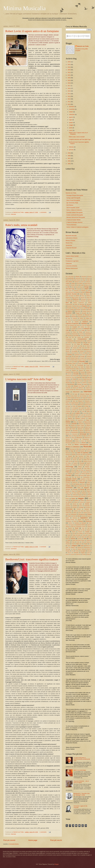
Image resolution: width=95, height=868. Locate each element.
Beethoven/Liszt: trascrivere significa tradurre (32, 559)
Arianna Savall (88, 285)
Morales (77, 441)
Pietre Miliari (87, 468)
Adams (84, 278)
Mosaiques (68, 443)
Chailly (83, 330)
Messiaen (88, 432)
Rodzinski (84, 493)
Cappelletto (84, 323)
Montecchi (76, 439)
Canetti (74, 320)
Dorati (69, 353)
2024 (69, 67)
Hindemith (68, 388)
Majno (75, 422)
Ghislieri (74, 376)
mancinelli (68, 424)
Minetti (80, 436)
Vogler (69, 546)
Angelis (68, 283)
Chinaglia (68, 332)
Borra (73, 310)
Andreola (88, 282)
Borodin (67, 310)
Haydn (85, 384)
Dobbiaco (82, 351)
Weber (67, 547)
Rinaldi (79, 491)
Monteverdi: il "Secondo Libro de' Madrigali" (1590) (82, 794)
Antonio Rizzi (87, 283)
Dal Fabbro (77, 344)
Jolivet (90, 396)
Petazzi (80, 467)
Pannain (75, 460)
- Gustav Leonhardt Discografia (74, 215)
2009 (69, 153)
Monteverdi (69, 441)
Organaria (68, 458)
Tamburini (89, 527)
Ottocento (82, 458)
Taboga (67, 527)
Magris (88, 420)
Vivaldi (85, 544)
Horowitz (72, 390)
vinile (78, 542)
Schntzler (88, 507)
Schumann (68, 511)
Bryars (74, 315)
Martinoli (87, 429)
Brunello (84, 313)
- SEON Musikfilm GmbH (73, 208)
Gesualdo (76, 374)
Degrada (75, 348)
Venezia (73, 539)
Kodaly (82, 403)
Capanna (77, 322)
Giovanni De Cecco (70, 377)
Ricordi (82, 489)
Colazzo (79, 337)
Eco (78, 353)
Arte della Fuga (70, 289)
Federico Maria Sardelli (72, 256)
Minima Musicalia (25, 8)
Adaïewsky (78, 278)
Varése (88, 537)
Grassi (67, 381)
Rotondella (83, 496)
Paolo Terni (87, 460)
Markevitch (80, 429)
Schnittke (81, 507)
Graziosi (73, 381)
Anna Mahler (80, 283)
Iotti (71, 394)
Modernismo (87, 438)
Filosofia (82, 362)
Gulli (89, 381)
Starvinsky (87, 520)
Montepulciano (86, 439)
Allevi (89, 280)
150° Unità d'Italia (70, 277)
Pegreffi (88, 463)
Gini (89, 376)
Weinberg (80, 547)
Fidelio (76, 362)
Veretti (90, 539)
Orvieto (75, 458)
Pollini (67, 472)
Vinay (73, 542)
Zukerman (78, 554)
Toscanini (80, 532)
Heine (90, 384)
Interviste (13, 214)
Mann (67, 425)
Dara (81, 346)
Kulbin (74, 406)
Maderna (70, 418)
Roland (69, 495)
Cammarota (68, 320)
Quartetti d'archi (71, 479)
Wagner (75, 546)
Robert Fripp (69, 493)
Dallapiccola (68, 346)
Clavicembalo (88, 334)
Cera (78, 330)
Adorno (89, 278)
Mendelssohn (75, 432)
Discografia (75, 351)
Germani (69, 374)
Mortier (88, 441)
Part (71, 461)
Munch (90, 443)
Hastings (79, 384)
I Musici (77, 390)
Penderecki (75, 465)
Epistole (70, 355)
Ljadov (88, 411)
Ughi (68, 537)
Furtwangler (68, 367)
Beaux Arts (89, 297)
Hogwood (88, 388)
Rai (73, 484)
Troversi (84, 535)
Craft (84, 343)
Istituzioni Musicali (85, 394)
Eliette (90, 353)
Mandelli (74, 424)
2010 (69, 104)
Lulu (68, 417)
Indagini (68, 392)
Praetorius (85, 472)
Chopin (81, 332)
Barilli (67, 296)
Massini (81, 431)
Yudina (77, 551)
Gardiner (88, 369)
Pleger (77, 470)
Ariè (73, 287)
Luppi (76, 417)
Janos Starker (74, 396)
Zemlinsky (76, 553)
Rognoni (90, 493)
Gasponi (88, 370)
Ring (84, 491)
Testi (88, 528)
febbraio (71, 147)
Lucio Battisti (70, 415)
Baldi (83, 292)
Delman (68, 349)
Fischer (90, 362)
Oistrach (70, 456)
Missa (73, 438)
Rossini (90, 495)
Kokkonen (88, 403)
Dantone (76, 346)
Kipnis (74, 401)
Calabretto (75, 318)
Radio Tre (68, 484)
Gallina (77, 369)
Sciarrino (76, 511)
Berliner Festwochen (79, 303)
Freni (73, 365)
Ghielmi (88, 374)
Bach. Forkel (69, 291)
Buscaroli (87, 315)
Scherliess (68, 507)
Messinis (68, 434)
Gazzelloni (76, 372)
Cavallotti (74, 329)
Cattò (88, 327)
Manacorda (87, 422)
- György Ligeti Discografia (73, 198)
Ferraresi (88, 358)
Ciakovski (68, 334)
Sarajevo (88, 502)
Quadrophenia (86, 477)
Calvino (88, 318)
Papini (67, 461)
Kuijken (69, 406)
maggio (71, 125)
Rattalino (68, 486)
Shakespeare (74, 514)
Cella (67, 330)
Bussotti (74, 317)
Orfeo (88, 456)
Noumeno (68, 455)
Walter (82, 546)
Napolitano (83, 449)
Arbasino (73, 285)
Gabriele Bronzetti (70, 369)
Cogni (67, 337)
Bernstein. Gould (71, 306)
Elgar (86, 353)
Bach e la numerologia (80, 770)
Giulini (83, 377)
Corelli (73, 343)
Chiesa (88, 330)
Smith (74, 516)
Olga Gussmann (79, 456)
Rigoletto (68, 491)
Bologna (76, 308)
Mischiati (68, 438)
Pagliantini (68, 460)
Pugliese (88, 475)
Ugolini (73, 537)
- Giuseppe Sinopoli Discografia (74, 195)
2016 (69, 88)
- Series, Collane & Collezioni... (74, 210)
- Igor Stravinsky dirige (72, 203)
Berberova (83, 301)
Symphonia (69, 245)
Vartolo (67, 539)
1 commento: (43, 212)
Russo (67, 499)
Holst (67, 390)
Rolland (74, 495)
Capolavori (85, 322)
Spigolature (84, 518)
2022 (69, 72)
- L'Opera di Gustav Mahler (73, 220)
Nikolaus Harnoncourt (72, 268)
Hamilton (84, 383)
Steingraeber (69, 521)
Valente (83, 537)
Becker (69, 299)
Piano (74, 468)
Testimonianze (69, 530)
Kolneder (68, 405)
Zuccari (67, 554)
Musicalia (88, 446)
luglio (71, 120)
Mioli (89, 436)
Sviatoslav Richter (81, 525)
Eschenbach (77, 355)
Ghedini (83, 374)
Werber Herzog (81, 549)
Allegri (84, 280)
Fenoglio (82, 356)
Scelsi (81, 506)
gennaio (71, 150)
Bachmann (76, 291)
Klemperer (88, 401)
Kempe (82, 399)
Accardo (90, 277)
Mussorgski (72, 449)
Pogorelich (88, 470)
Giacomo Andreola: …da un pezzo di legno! (81, 782)
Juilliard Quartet (71, 398)
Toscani (74, 532)
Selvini (75, 513)
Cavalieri (68, 329)
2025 (69, 64)
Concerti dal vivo (80, 341)
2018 (69, 83)
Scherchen (87, 506)
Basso (83, 296)
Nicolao (88, 451)
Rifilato (88, 489)
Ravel (88, 486)
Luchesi (90, 413)
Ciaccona (88, 332)
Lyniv (81, 417)
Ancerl (82, 282)
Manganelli (88, 424)
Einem (82, 353)
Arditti (82, 285)
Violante (88, 542)
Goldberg (68, 379)
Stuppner (72, 525)
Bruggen (78, 313)
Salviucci (88, 501)
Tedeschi (70, 528)
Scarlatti (75, 506)
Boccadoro (70, 308)
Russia (89, 496)
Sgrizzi (67, 514)
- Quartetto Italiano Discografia (74, 213)
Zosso (89, 553)
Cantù (70, 322)
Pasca (76, 461)
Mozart (84, 443)
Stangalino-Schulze (70, 520)
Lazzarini (68, 410)
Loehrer (68, 413)
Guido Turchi (79, 381)
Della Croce (82, 348)
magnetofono (81, 420)
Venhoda (80, 539)
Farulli (77, 356)
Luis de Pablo (89, 415)
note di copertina (83, 453)
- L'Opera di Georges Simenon (74, 222)
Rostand (69, 496)
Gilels (79, 376)
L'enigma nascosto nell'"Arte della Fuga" (29, 379)
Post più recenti (9, 840)
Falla (72, 356)
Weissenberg (87, 547)
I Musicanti (69, 263)
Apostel (67, 285)
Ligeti (78, 411)
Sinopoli (89, 514)
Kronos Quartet (88, 405)
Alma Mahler (69, 282)
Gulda (85, 381)
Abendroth (84, 277)
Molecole (68, 439)
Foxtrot (67, 365)
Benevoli (90, 299)
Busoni (68, 316)
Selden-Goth (69, 513)
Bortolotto (78, 310)
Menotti (82, 432)
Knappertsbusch (75, 403)
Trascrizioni (68, 533)
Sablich (73, 499)
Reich (79, 488)
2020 (69, 78)
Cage (69, 318)
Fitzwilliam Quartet (72, 364)
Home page (33, 840)
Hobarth (74, 388)
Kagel (84, 398)
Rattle (75, 486)
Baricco (88, 294)
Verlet (69, 540)
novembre (72, 109)
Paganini (88, 458)
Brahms (70, 311)
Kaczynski (78, 398)
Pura (73, 477)
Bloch (90, 306)
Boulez (90, 310)
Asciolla (78, 289)
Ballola (88, 292)
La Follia (86, 406)
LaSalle (88, 408)
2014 (69, 94)
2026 (69, 62)
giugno (71, 122)
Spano (67, 518)
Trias (74, 533)
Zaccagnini (83, 551)
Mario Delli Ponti (70, 429)
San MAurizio (69, 502)
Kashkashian (76, 399)
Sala (72, 500)
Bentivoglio (70, 301)
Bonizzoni (81, 308)
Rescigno (68, 489)
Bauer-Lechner (75, 297)
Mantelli (88, 425)
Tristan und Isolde (76, 535)
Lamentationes (75, 408)
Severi (80, 513)
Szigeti (89, 525)
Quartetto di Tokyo (85, 479)
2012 (69, 99)
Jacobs (67, 396)
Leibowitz (80, 410)
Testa (83, 528)
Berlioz (76, 304)
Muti (78, 449)
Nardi (89, 449)
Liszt (83, 411)
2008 (69, 156)
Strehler (70, 523)
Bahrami (72, 292)
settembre (72, 114)
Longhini (78, 413)
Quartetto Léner (82, 481)
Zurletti (84, 554)
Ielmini (82, 390)
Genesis (83, 372)
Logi (72, 413)
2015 (69, 91)
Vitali (73, 544)
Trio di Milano (80, 533)
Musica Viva (69, 243)
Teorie (77, 528)
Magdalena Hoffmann (80, 418)
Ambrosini (77, 282)
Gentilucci (89, 372)
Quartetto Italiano (71, 481)
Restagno (75, 489)
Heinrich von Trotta (83, 46)
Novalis (74, 455)
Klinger (67, 403)
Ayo (83, 289)
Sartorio (74, 504)
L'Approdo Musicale (71, 248)
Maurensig (88, 431)
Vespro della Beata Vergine (78, 540)
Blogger (57, 864)
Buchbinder (80, 315)
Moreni (83, 441)
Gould (74, 379)
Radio (89, 482)
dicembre (72, 107)
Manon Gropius (81, 425)
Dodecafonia (89, 351)
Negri (72, 451)
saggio (81, 498)
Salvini (82, 500)
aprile (71, 128)
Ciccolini (81, 334)
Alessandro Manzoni (76, 280)
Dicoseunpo (69, 259)
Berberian (77, 301)
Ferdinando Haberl (74, 358)
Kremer (82, 405)
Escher (84, 355)
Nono (74, 453)
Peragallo (88, 465)
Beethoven (76, 299)
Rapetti (88, 484)
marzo (71, 130)
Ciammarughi (75, 334)
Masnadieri (75, 431)
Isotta (76, 394)
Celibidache (86, 329)
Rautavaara (82, 486)
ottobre (71, 112)
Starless (80, 520)
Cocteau (82, 336)
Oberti (84, 455)
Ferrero (67, 360)
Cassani (68, 327)
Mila (90, 434)
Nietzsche (68, 453)
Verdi (85, 539)
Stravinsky (89, 521)
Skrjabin (69, 516)
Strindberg (77, 523)
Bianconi (78, 306)
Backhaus (83, 291)
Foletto (86, 363)
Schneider (75, 507)
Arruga (86, 287)
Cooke (69, 343)
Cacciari (90, 317)
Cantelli (90, 320)
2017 (69, 86)
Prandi (90, 472)
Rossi (85, 495)
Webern (73, 547)
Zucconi (72, 554)
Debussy (68, 348)
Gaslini (67, 370)
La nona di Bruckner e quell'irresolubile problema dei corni (82, 759)
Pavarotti (82, 463)
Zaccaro (90, 551)
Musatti (70, 445)
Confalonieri (89, 341)
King (87, 399)
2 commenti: (43, 547)
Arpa (77, 287)
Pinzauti (68, 470)
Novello (79, 455)
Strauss (81, 521)
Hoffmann (81, 388)
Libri (74, 411)
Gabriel (88, 367)
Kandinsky (89, 398)
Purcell (79, 477)
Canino (80, 320)
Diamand (79, 350)
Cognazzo (88, 336)
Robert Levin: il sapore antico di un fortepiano (32, 31)
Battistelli (68, 297)
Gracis (80, 379)
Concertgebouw (70, 341)
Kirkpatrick (80, 401)
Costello (79, 343)
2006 (69, 161)
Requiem (87, 488)
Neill (77, 451)
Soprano (84, 516)
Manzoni (68, 427)
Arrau (81, 287)
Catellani (82, 327)
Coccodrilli (76, 336)
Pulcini (67, 477)
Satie (81, 504)
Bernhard (82, 304)
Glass (88, 377)
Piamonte (68, 468)
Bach (87, 289)
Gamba (83, 369)
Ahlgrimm (68, 280)
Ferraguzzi (82, 358)
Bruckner (69, 313)
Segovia (88, 511)
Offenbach (89, 455)
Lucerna (85, 413)
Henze (69, 386)
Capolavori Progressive (72, 323)
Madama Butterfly (88, 417)
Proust (76, 475)
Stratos (75, 521)
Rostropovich (76, 496)
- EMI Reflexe (69, 205)
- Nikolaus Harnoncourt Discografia (75, 217)
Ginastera (84, 376)
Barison (72, 296)
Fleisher (80, 364)
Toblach (88, 530)
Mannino (73, 425)
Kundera (80, 406)
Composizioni (82, 339)
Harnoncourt (71, 384)
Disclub (68, 351)
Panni (80, 460)
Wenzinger (68, 549)
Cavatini (79, 329)
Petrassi (87, 467)
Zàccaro (69, 553)
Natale (67, 451)
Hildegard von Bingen (79, 386)
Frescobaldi (80, 365)
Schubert (87, 509)
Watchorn (88, 546)
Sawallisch (68, 506)
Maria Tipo (88, 427)
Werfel (88, 549)
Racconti (82, 482)
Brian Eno (78, 311)
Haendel (68, 383)
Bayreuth (82, 297)
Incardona (88, 390)
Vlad (91, 544)
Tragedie (87, 532)
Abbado (77, 277)
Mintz (85, 436)
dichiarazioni (87, 349)
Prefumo (77, 474)
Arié (68, 287)
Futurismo (76, 367)
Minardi (75, 436)
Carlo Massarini (71, 325)
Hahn (74, 383)
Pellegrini (68, 465)
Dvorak (73, 353)
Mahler (68, 422)
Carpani (78, 325)
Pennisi (81, 465)
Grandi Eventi (86, 379)
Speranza (75, 518)
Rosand (80, 495)
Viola (83, 542)
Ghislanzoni (68, 376)
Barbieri (81, 294)
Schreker (79, 509)
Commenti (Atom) (14, 844)
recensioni (14, 368)
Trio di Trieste (88, 533)
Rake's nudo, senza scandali (21, 225)
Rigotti (73, 491)
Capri (90, 323)
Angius (73, 283)
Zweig (88, 554)
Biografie (84, 306)
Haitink (79, 383)
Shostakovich (82, 514)
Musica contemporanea (81, 444)
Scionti (82, 511)
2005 (69, 164)
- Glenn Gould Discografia (73, 200)
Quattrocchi (75, 482)
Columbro (87, 337)
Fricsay (88, 365)
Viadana (88, 540)
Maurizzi (68, 432)
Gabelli (82, 367)
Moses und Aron (76, 443)
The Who (83, 530)
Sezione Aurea (87, 513)
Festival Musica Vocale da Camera (79, 360)
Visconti (68, 544)
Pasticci (75, 463)
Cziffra (89, 343)
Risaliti (88, 491)
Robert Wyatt (76, 493)
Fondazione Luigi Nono (72, 261)
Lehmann (74, 410)
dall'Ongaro (86, 344)
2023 (69, 70)
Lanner (83, 408)
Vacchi (78, 537)
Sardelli (68, 504)
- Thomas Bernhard (71, 225)
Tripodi (69, 535)
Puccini (82, 475)
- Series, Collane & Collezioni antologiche (77, 227)
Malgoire (81, 422)
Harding (90, 383)
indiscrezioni (76, 392)
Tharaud (77, 530)
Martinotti (68, 431)
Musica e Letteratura (73, 447)
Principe (68, 475)
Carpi (83, 325)
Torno (67, 532)
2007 (69, 158)
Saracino (82, 502)
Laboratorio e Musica (71, 238)
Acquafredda (70, 278)
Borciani (88, 308)
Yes (73, 551)
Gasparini (74, 370)
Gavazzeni (68, 372)
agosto (71, 117)
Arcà (78, 285)
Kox (72, 405)
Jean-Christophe (83, 396)
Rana (83, 484)
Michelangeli (83, 434)
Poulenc (78, 472)
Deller (89, 348)
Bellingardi (84, 299)
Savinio (87, 504)
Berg (89, 301)
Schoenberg (69, 509)
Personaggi (69, 467)
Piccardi (79, 468)
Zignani (83, 553)
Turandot (90, 535)
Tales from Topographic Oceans (78, 527)
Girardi (78, 377)
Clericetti (69, 336)
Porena (73, 472)
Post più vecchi (56, 840)
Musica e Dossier (70, 240)
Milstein (70, 436)
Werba (74, 549)
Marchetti (74, 427)
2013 (69, 96)
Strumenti (84, 523)
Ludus (82, 415)
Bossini (84, 310)
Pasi (80, 461)
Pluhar (82, 470)
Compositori (69, 339)
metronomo (75, 434)
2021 (69, 75)
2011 (69, 102)
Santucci (76, 502)
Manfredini (81, 424)
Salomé (77, 500)
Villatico (68, 542)
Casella (88, 325)
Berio (67, 303)
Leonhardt (87, 410)
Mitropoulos (79, 438)
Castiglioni (75, 327)
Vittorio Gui (79, 544)
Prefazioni (70, 474)
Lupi (72, 417)
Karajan (69, 399)
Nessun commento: (45, 367)
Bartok (77, 296)
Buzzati (79, 317)
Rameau (78, 484)
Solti (79, 516)
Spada (89, 516)
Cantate (85, 320)
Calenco (81, 318)
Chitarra (74, 332)
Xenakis (68, 551)
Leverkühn (68, 412)
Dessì (73, 350)
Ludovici (77, 415)
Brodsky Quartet (86, 311)
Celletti (73, 330)
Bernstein (89, 304)
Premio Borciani (85, 474)
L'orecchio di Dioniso (71, 266)
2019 (69, 80)
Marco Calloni (81, 427)
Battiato (88, 296)
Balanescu (78, 292)
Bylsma (85, 317)
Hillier (89, 386)
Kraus (76, 405)
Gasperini (81, 370)
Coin (73, 337)
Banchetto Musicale (71, 236)
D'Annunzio (68, 344)
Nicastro (82, 451)
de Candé (87, 346)
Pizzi (73, 470)
